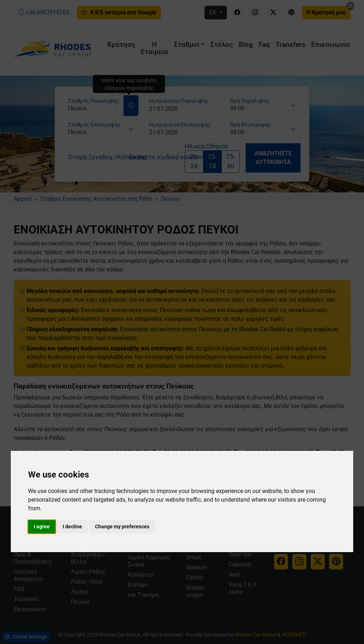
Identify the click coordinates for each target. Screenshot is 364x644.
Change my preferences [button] (122, 527)
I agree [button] (42, 527)
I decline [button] (72, 527)
